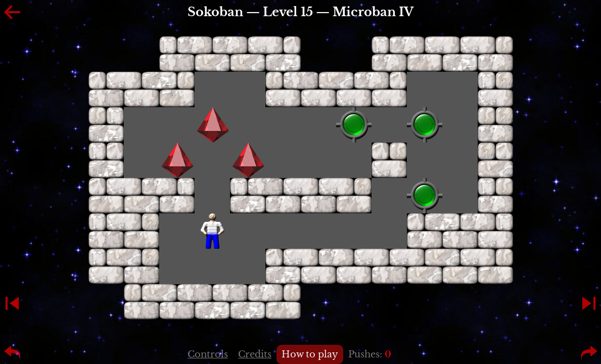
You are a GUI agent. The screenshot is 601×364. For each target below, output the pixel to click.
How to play (310, 354)
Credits (255, 354)
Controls (208, 354)
